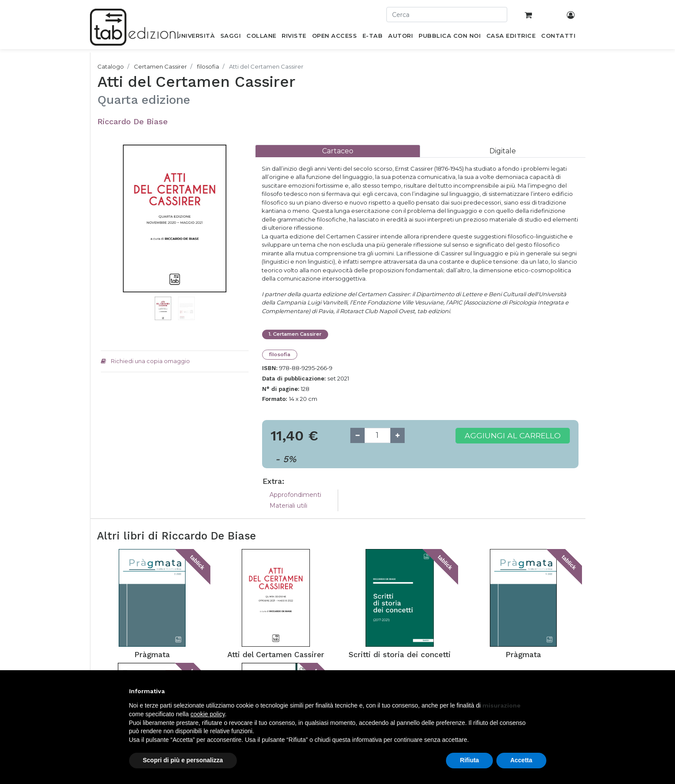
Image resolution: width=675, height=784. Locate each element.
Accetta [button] (521, 760)
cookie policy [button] (208, 714)
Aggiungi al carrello (513, 435)
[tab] (338, 151)
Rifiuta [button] (469, 760)
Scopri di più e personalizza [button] (183, 760)
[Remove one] (357, 435)
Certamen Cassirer (160, 66)
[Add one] (397, 435)
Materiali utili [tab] (288, 506)
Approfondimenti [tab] (295, 495)
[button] (112, 232)
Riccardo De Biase (133, 121)
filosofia (208, 66)
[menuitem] (196, 37)
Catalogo (111, 66)
